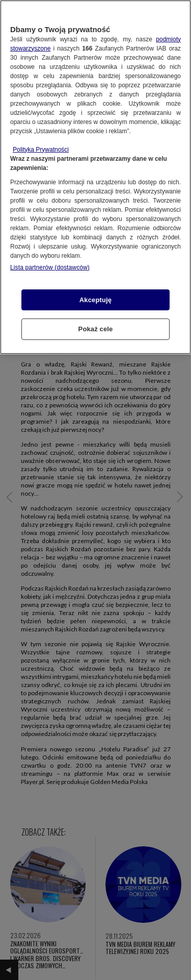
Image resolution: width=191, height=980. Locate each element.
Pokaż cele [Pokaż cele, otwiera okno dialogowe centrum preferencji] (96, 329)
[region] (95, 177)
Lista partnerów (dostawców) (50, 267)
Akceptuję (95, 300)
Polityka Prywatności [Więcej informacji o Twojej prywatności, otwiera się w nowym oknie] (41, 150)
